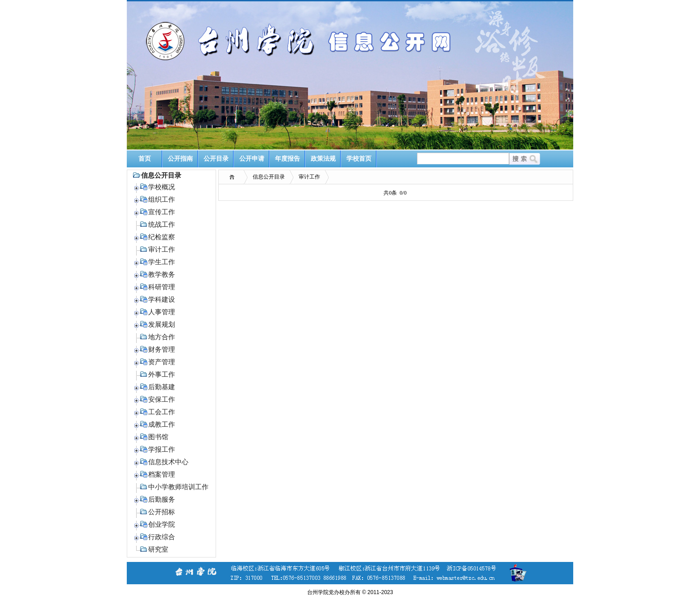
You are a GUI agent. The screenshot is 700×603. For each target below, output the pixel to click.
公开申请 (252, 159)
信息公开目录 (269, 177)
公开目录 (216, 159)
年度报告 (287, 159)
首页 (145, 159)
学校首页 (359, 159)
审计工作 (309, 177)
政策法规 (323, 159)
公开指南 (180, 159)
